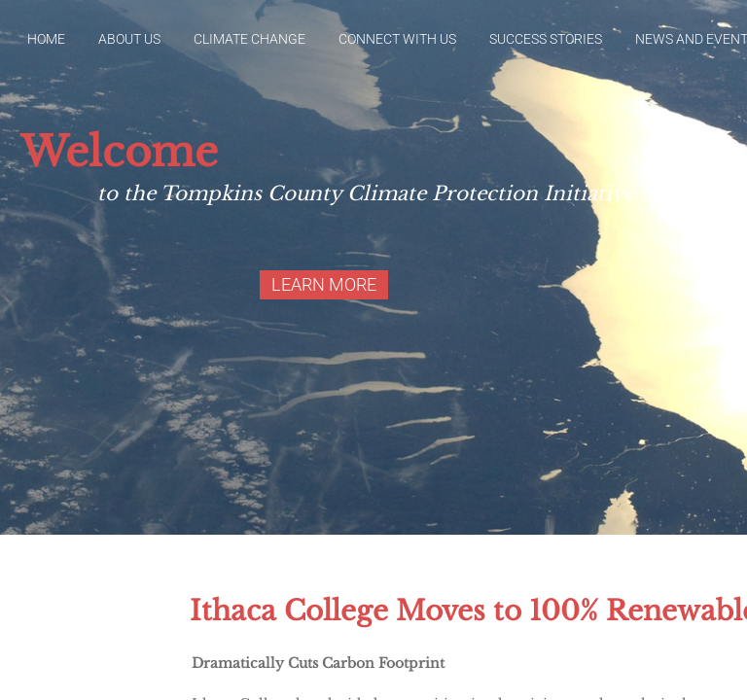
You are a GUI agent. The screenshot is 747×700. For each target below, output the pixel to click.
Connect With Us (397, 39)
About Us (129, 39)
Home (46, 39)
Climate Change (249, 39)
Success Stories (546, 39)
